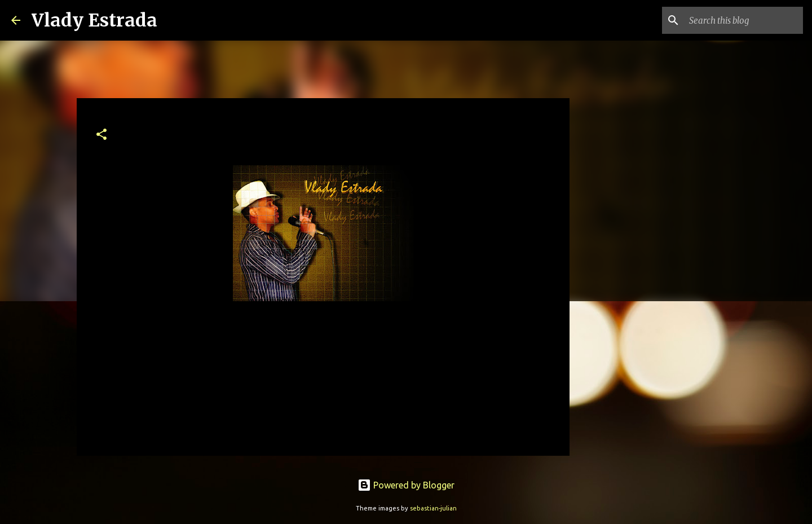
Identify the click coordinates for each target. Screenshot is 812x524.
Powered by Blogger (406, 485)
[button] (101, 135)
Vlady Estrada (94, 20)
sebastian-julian (433, 508)
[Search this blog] (744, 20)
